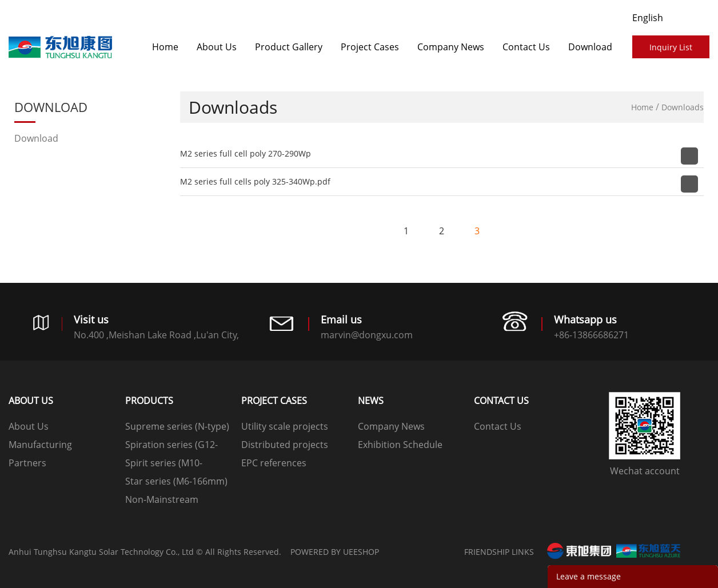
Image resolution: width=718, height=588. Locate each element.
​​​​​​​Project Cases (370, 47)
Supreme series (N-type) (177, 426)
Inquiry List (671, 47)
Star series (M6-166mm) (176, 481)
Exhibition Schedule (400, 445)
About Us (217, 47)
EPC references (274, 463)
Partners (27, 463)
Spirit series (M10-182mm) (164, 464)
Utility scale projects (285, 426)
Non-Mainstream (162, 499)
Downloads (683, 107)
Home (165, 47)
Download (590, 47)
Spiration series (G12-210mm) (171, 446)
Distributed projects (285, 445)
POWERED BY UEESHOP (335, 552)
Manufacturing (40, 445)
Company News (451, 47)
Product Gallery (289, 47)
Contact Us (526, 47)
